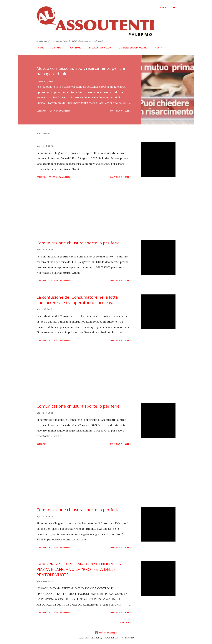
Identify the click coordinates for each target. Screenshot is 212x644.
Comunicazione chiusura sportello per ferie (78, 243)
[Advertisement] (84, 210)
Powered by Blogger (106, 633)
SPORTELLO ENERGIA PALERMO (131, 48)
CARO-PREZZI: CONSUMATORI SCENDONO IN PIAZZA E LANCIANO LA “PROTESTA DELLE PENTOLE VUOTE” (79, 569)
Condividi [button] (41, 111)
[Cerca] (163, 8)
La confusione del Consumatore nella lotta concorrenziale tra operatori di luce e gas (77, 300)
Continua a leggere (120, 111)
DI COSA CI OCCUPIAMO (98, 48)
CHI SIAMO (55, 48)
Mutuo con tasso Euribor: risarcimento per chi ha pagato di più (81, 71)
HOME (39, 48)
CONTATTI (159, 48)
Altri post (125, 623)
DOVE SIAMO (74, 48)
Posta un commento (60, 111)
